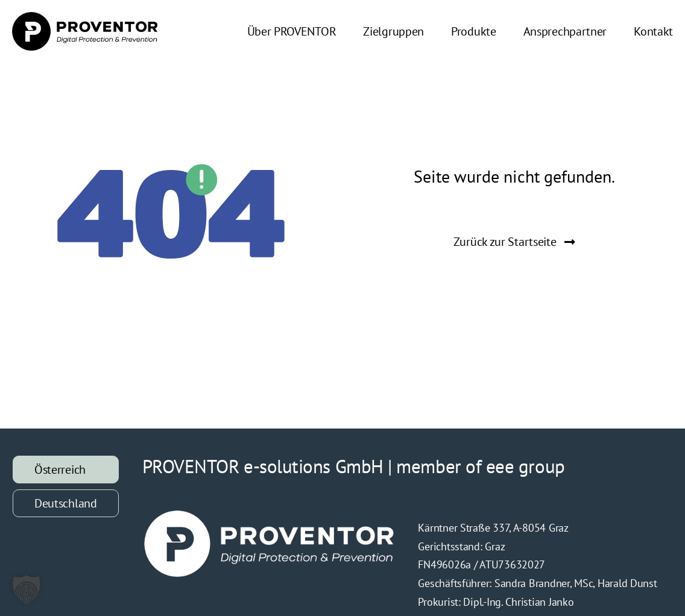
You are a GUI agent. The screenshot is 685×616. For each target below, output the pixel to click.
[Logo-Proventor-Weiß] (270, 513)
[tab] (66, 470)
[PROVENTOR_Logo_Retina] (85, 17)
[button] (27, 589)
